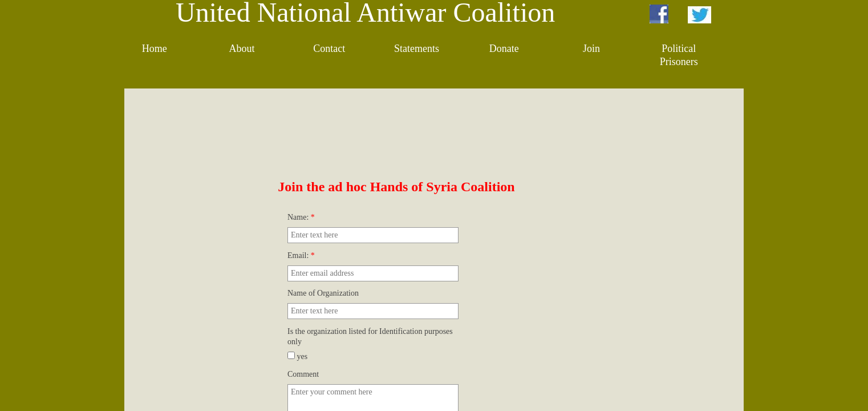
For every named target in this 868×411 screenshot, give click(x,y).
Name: (301, 217)
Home (155, 49)
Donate (504, 49)
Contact (329, 49)
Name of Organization (323, 293)
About (242, 49)
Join (591, 49)
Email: (301, 255)
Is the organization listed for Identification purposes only (370, 337)
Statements (417, 49)
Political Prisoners (679, 55)
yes (297, 356)
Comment (303, 374)
